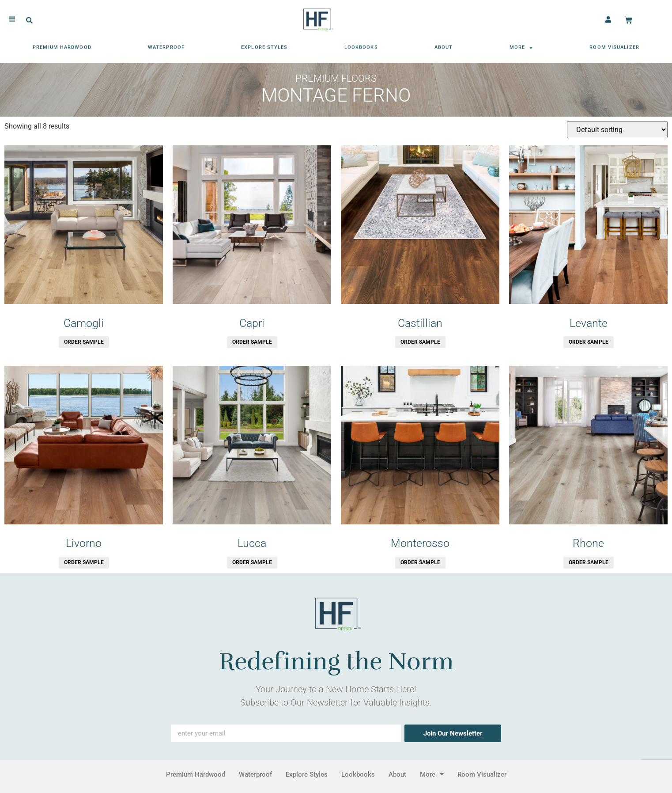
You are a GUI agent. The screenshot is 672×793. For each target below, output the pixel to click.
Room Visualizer (614, 45)
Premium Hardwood (62, 45)
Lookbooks (361, 45)
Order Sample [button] (84, 342)
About (444, 45)
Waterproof (166, 45)
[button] (29, 18)
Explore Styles (264, 45)
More (521, 45)
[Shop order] (617, 130)
